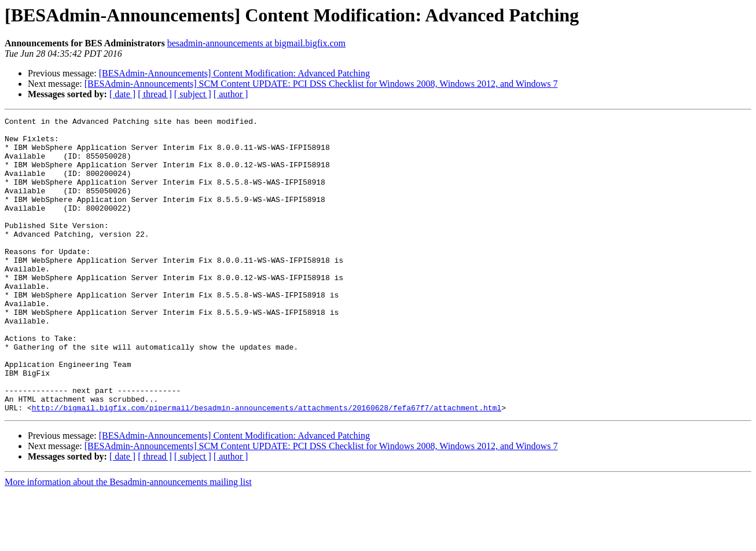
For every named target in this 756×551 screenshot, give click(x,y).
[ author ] (231, 94)
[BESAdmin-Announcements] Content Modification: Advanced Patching (234, 73)
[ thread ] (155, 94)
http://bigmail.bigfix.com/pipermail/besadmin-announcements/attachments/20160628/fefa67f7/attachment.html (267, 466)
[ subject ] (193, 94)
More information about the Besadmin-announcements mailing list (128, 541)
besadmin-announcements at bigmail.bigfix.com (256, 43)
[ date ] (122, 94)
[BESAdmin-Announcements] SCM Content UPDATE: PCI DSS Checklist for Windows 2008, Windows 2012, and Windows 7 (321, 84)
